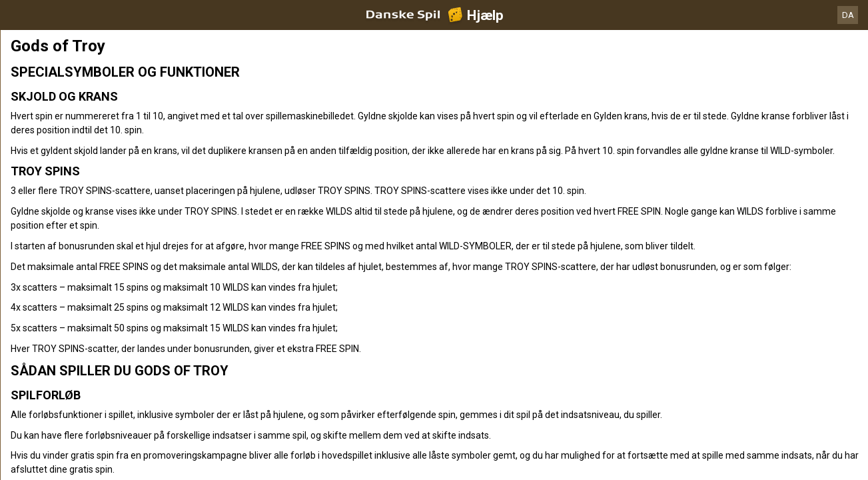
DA (848, 15)
